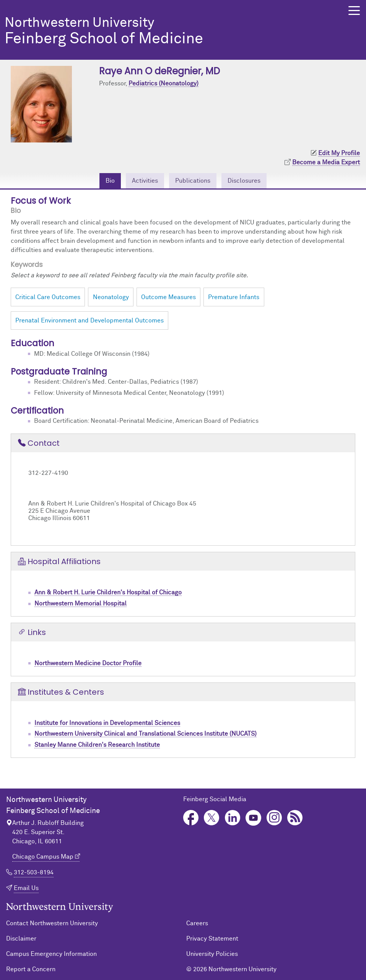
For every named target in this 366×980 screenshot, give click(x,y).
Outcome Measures (168, 297)
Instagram (274, 818)
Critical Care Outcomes (48, 297)
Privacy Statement (212, 939)
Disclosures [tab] (244, 181)
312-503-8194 (34, 872)
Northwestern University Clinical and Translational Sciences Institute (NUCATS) (146, 734)
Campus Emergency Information (51, 954)
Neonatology (111, 297)
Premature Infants (234, 297)
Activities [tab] (145, 181)
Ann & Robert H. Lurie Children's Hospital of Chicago (108, 592)
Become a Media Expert (326, 162)
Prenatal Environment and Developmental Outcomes (89, 321)
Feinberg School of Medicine (165, 32)
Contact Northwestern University (52, 923)
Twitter (212, 818)
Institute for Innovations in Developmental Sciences (107, 723)
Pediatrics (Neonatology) (163, 83)
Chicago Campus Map (43, 857)
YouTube (253, 818)
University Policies (212, 954)
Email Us (26, 888)
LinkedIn (233, 818)
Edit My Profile (339, 153)
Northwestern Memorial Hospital (81, 604)
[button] (354, 11)
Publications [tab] (193, 181)
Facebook (191, 818)
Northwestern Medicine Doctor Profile (88, 663)
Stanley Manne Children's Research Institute (97, 745)
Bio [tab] (110, 181)
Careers (197, 923)
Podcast (295, 818)
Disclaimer (21, 939)
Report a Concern (31, 969)
